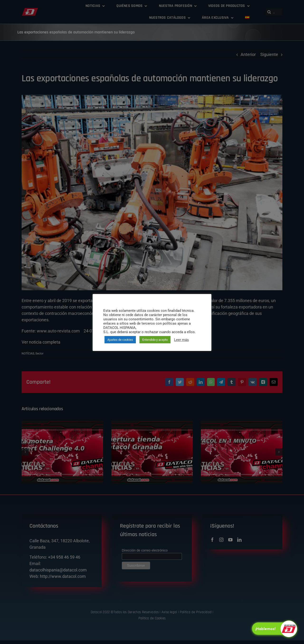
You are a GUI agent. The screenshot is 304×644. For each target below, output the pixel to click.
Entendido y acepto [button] (155, 340)
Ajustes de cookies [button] (120, 340)
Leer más (181, 340)
